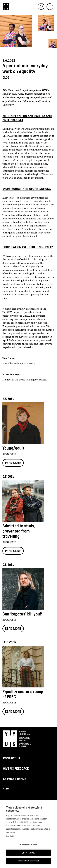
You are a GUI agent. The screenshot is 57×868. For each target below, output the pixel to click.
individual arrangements (16, 270)
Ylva (6, 789)
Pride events (46, 344)
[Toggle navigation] (50, 7)
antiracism (28, 344)
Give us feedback (16, 768)
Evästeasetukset (28, 845)
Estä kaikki (28, 853)
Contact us (12, 758)
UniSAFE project (11, 312)
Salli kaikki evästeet (28, 861)
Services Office (15, 779)
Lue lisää (10, 836)
